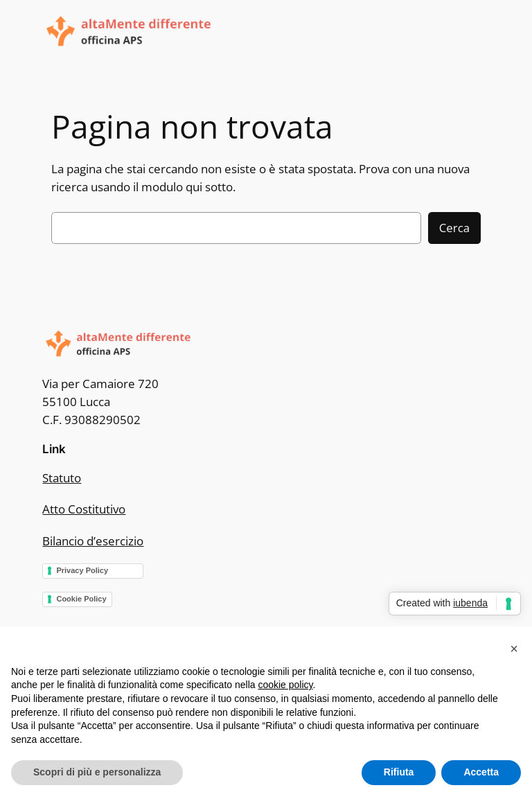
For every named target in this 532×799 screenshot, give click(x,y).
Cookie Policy (81, 599)
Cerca (454, 228)
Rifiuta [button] (399, 772)
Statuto (62, 478)
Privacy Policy (82, 570)
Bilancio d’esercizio (93, 541)
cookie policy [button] (285, 685)
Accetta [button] (481, 772)
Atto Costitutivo (84, 509)
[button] (514, 649)
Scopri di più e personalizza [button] (97, 772)
